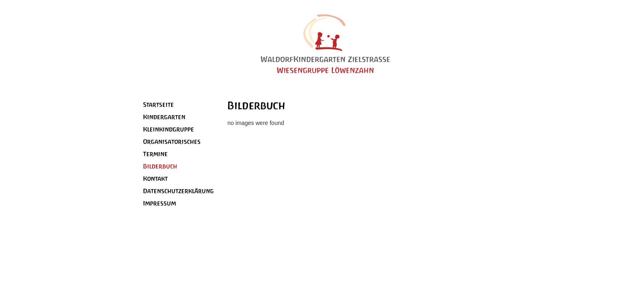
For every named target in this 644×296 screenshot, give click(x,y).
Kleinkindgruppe (169, 129)
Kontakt (155, 179)
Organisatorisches (172, 142)
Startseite (159, 105)
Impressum (160, 203)
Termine (155, 154)
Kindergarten (164, 117)
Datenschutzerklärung (178, 191)
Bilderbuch (160, 166)
